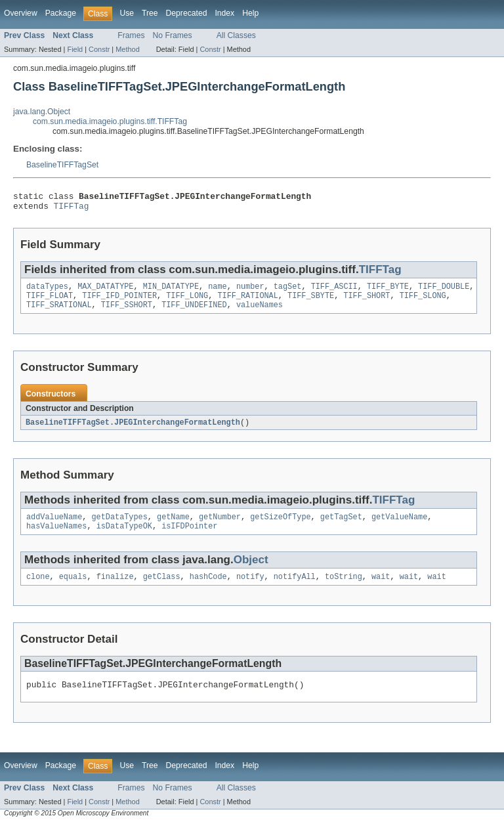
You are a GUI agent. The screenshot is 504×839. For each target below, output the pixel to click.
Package (61, 13)
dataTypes (47, 291)
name (217, 291)
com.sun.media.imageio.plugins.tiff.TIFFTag (110, 121)
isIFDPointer (189, 537)
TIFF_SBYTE (311, 302)
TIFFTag (72, 209)
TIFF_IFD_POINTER (119, 302)
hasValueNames (56, 537)
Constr (99, 49)
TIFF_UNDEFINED (194, 312)
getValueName (399, 527)
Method (127, 49)
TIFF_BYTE (388, 291)
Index (224, 13)
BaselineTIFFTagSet (62, 165)
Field (75, 49)
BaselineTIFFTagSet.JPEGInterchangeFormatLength (133, 431)
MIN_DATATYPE (171, 291)
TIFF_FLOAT (50, 302)
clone (38, 589)
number (250, 291)
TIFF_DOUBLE (444, 291)
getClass (162, 589)
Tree (150, 13)
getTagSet (341, 527)
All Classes (236, 35)
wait (381, 589)
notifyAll (295, 589)
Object (251, 571)
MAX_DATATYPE (105, 291)
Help (250, 13)
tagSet (288, 291)
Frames (131, 35)
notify (250, 589)
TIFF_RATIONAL (247, 302)
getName (173, 527)
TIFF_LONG (187, 302)
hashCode (208, 589)
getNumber (220, 527)
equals (73, 589)
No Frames (173, 35)
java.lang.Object (42, 112)
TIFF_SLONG (423, 302)
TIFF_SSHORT (127, 312)
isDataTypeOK (124, 537)
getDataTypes (120, 527)
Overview (21, 13)
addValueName (54, 527)
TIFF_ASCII (334, 291)
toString (344, 589)
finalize (115, 589)
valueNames (260, 312)
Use (127, 13)
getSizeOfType (280, 527)
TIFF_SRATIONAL (59, 312)
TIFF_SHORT (367, 302)
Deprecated (187, 13)
